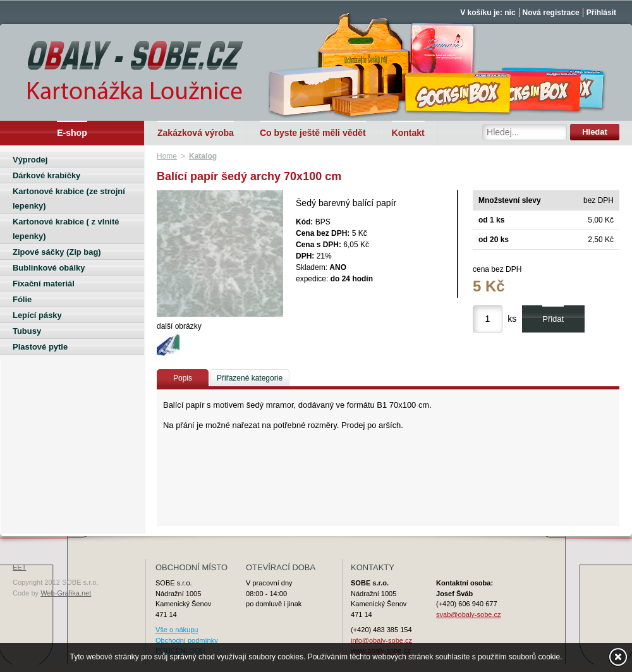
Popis (183, 378)
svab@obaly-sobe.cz (469, 614)
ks (512, 319)
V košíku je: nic (488, 13)
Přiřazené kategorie (250, 378)
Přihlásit (601, 13)
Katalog (203, 156)
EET (19, 567)
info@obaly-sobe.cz (381, 640)
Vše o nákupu (177, 630)
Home (167, 156)
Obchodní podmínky (187, 640)
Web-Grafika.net (66, 593)
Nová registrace (551, 13)
